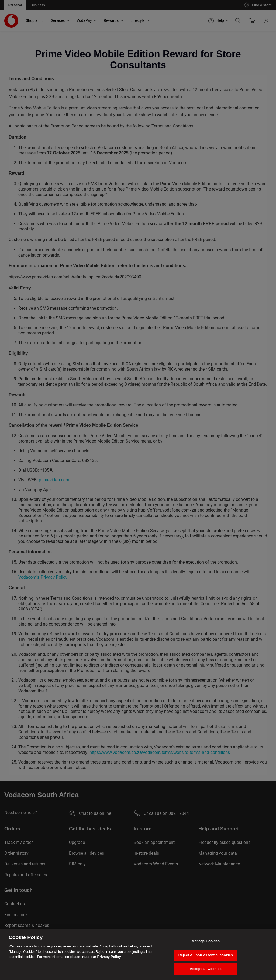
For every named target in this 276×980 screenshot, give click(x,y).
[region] (138, 954)
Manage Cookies (206, 941)
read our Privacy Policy (102, 957)
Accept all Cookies (206, 969)
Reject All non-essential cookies (206, 955)
